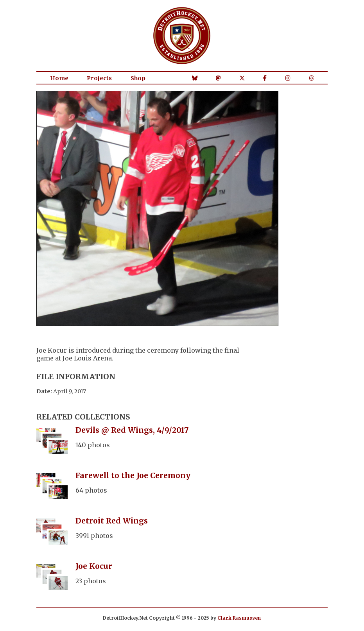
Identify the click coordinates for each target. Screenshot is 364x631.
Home (59, 78)
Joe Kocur (94, 566)
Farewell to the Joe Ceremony (133, 475)
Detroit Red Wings (112, 521)
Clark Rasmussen (239, 618)
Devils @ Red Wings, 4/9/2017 (132, 430)
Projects (99, 78)
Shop (138, 78)
